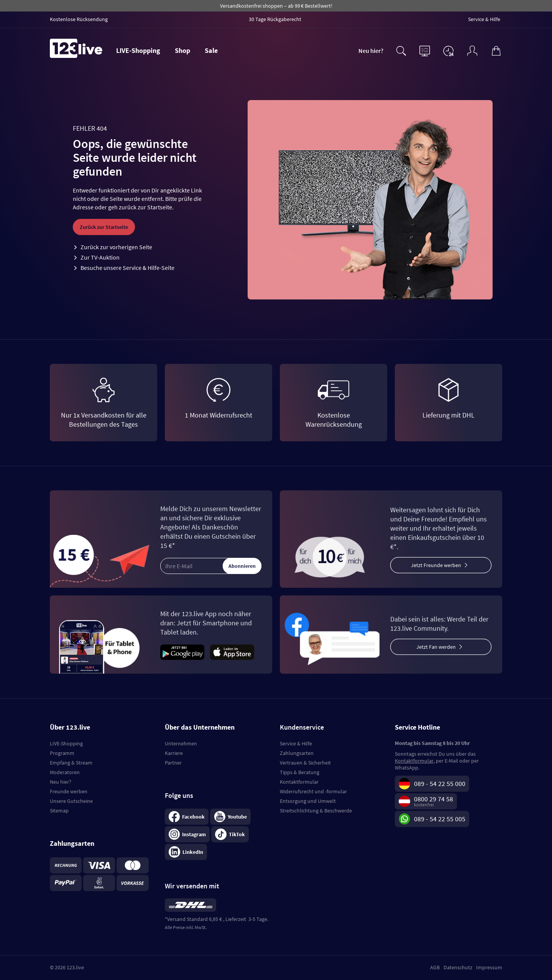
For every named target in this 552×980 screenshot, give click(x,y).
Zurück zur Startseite (104, 227)
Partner (173, 763)
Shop (182, 50)
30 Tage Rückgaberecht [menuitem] (275, 19)
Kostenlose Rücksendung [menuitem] (79, 19)
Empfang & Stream (71, 763)
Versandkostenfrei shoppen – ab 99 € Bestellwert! (276, 6)
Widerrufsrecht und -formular (313, 791)
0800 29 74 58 (434, 799)
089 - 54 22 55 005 (440, 819)
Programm (62, 753)
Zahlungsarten (297, 753)
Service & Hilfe (296, 743)
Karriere (174, 753)
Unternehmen (181, 743)
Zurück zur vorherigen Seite (116, 247)
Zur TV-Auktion (100, 257)
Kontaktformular (299, 782)
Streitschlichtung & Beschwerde (316, 811)
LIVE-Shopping (138, 50)
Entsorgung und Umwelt (308, 801)
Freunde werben (69, 791)
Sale (211, 50)
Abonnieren (242, 566)
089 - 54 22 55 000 (440, 784)
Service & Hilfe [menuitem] (484, 19)
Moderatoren (65, 772)
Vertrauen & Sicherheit (305, 763)
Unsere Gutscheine (71, 801)
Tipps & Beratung (300, 772)
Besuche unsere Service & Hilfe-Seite (127, 268)
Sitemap (59, 811)
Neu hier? (371, 51)
